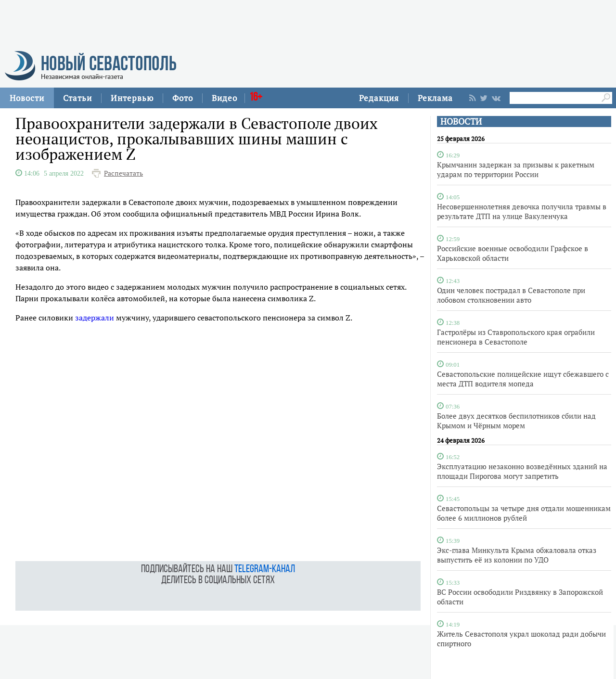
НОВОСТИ (461, 122)
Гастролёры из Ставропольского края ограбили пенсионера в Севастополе (516, 337)
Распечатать (123, 173)
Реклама (435, 98)
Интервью (132, 98)
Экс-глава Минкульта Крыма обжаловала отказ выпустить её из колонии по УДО (517, 555)
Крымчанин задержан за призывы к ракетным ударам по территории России (516, 169)
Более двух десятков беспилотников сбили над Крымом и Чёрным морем (516, 421)
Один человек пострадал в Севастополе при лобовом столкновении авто (511, 295)
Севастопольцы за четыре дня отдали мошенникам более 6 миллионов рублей (524, 513)
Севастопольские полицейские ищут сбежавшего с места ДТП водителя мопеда (523, 379)
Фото (183, 98)
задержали (95, 318)
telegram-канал (265, 570)
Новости (27, 98)
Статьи (77, 98)
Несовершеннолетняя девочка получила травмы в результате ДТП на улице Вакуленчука (522, 211)
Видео (225, 98)
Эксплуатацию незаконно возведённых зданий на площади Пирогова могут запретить (522, 471)
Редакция (379, 98)
